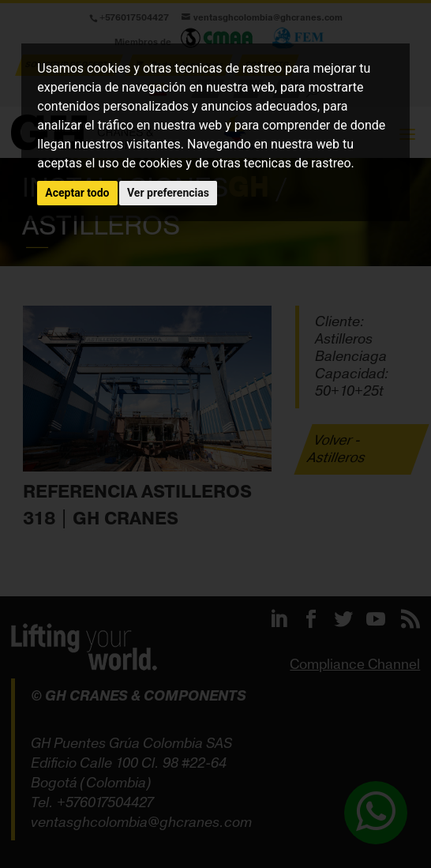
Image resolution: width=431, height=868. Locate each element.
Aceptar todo (77, 193)
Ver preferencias (168, 193)
